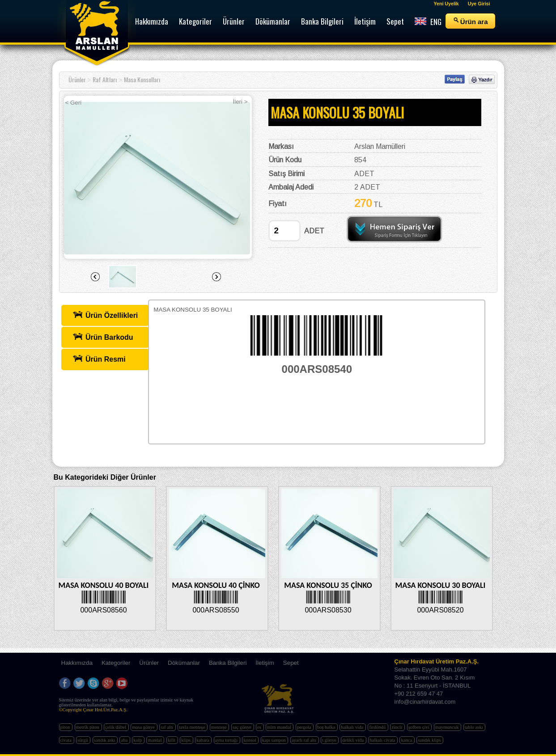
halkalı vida (353, 727)
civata (67, 740)
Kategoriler (116, 663)
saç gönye (243, 727)
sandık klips (430, 740)
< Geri (74, 103)
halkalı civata (383, 740)
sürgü (83, 740)
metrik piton (88, 727)
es (260, 727)
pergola (305, 727)
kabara (203, 740)
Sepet (291, 663)
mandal (155, 740)
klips (186, 740)
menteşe (220, 727)
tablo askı (475, 727)
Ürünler (77, 79)
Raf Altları (105, 79)
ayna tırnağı (227, 740)
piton (66, 727)
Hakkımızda (77, 663)
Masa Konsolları (142, 79)
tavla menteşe (193, 727)
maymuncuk (448, 727)
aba (125, 740)
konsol (250, 740)
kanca (407, 740)
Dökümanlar (184, 663)
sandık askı (105, 740)
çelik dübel (116, 727)
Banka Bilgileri (228, 663)
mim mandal (280, 727)
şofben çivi (420, 727)
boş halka (327, 727)
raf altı (168, 727)
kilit (172, 740)
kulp (138, 740)
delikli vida (354, 740)
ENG (428, 22)
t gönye (330, 740)
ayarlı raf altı (305, 740)
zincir (397, 727)
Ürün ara (470, 21)
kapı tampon (275, 740)
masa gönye (144, 727)
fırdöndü (378, 727)
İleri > (240, 102)
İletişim (265, 663)
